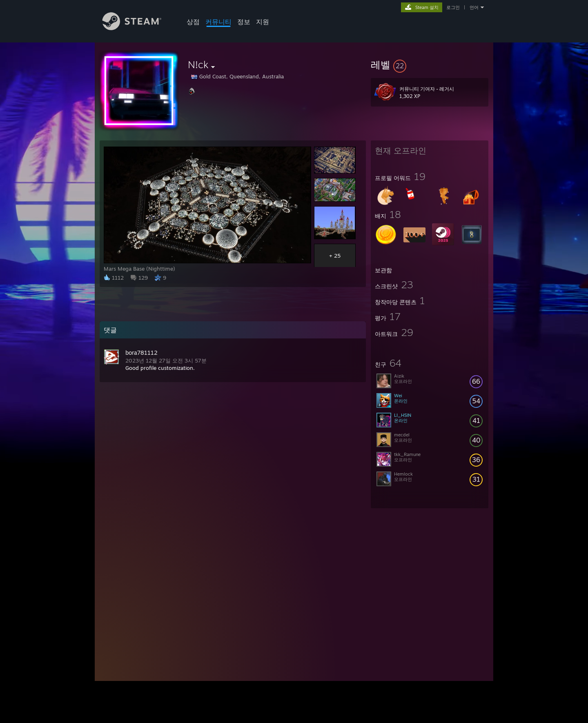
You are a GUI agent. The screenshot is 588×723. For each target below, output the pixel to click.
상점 (193, 22)
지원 (263, 22)
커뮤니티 (218, 22)
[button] (430, 65)
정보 (244, 22)
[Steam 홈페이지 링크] (138, 28)
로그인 (453, 7)
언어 (474, 7)
